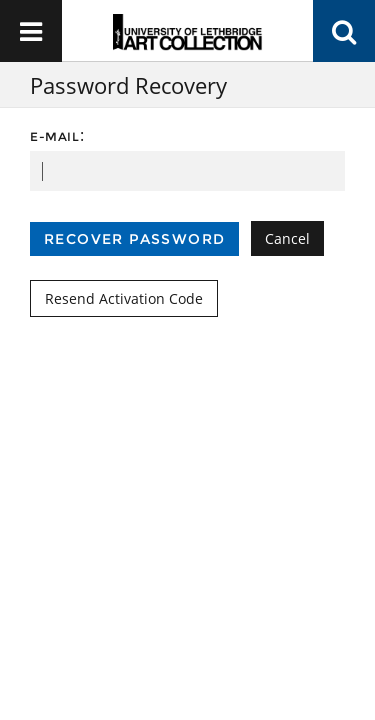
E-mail (55, 136)
